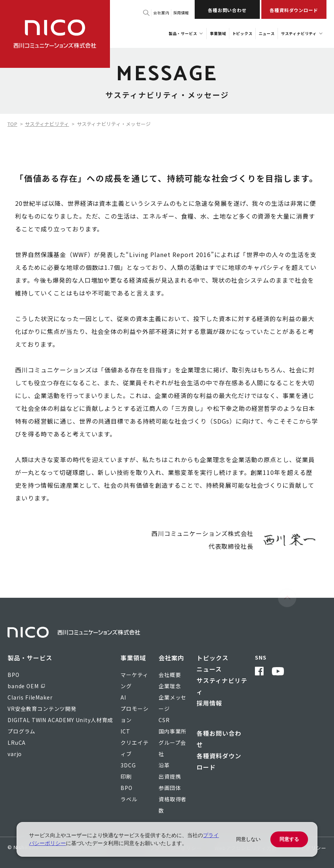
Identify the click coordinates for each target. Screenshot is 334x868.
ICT (125, 731)
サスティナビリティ (47, 124)
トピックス (213, 658)
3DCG (128, 765)
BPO (127, 788)
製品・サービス (30, 658)
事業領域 (133, 658)
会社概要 (170, 675)
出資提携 (170, 776)
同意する (289, 839)
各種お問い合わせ (227, 10)
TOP (12, 124)
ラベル (129, 799)
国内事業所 (172, 731)
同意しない (248, 839)
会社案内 (161, 13)
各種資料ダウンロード (294, 10)
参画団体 (170, 788)
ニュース (209, 669)
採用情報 (181, 13)
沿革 (164, 765)
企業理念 (170, 686)
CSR (164, 720)
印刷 (126, 776)
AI (123, 697)
